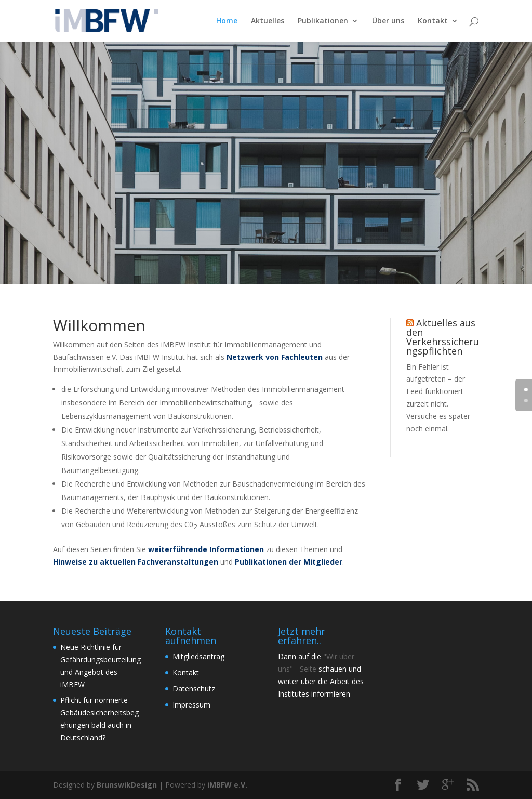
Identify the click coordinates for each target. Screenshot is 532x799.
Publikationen (323, 21)
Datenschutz (194, 689)
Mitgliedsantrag (198, 656)
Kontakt (433, 21)
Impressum (191, 705)
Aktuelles (268, 21)
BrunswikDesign (127, 785)
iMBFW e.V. (227, 785)
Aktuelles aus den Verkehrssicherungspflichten (443, 337)
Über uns (388, 21)
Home (227, 21)
